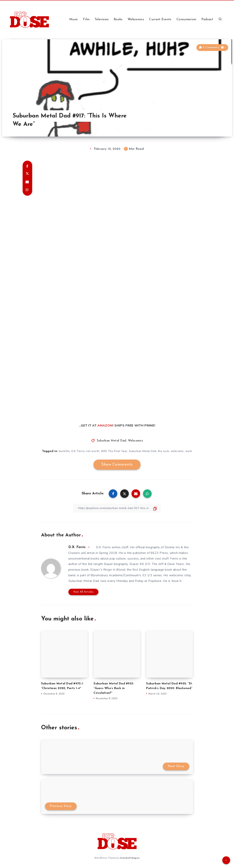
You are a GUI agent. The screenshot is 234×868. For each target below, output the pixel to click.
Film (86, 19)
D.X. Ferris (78, 451)
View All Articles (83, 592)
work (189, 451)
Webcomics (136, 19)
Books (118, 19)
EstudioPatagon (130, 858)
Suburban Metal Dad (111, 441)
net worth (93, 451)
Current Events (160, 19)
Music (74, 19)
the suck (163, 451)
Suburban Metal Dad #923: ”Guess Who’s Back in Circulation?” (114, 688)
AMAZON (105, 426)
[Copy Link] (117, 508)
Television (102, 19)
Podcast (207, 19)
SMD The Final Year (114, 451)
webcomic (177, 451)
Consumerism (186, 19)
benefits (64, 451)
